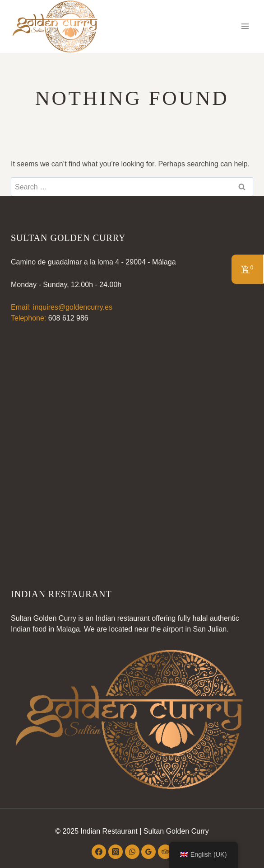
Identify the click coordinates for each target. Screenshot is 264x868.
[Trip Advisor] (165, 852)
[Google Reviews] (148, 852)
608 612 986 (68, 318)
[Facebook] (99, 852)
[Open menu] (245, 26)
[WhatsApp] (132, 852)
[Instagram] (116, 852)
